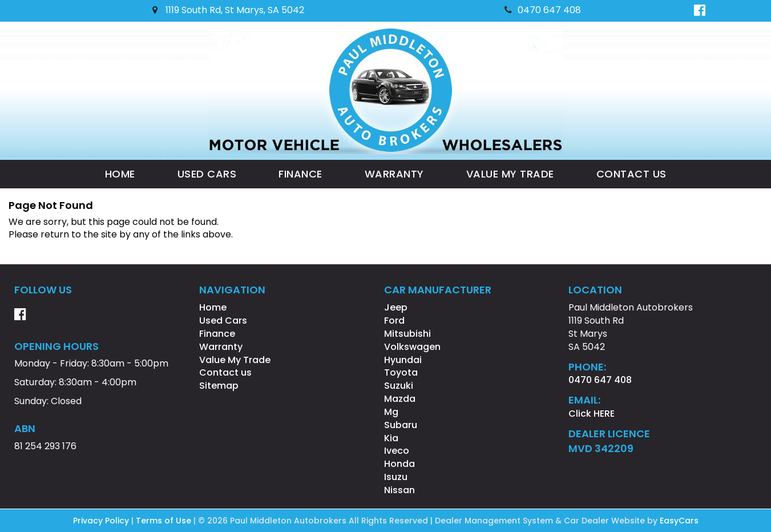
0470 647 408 (543, 10)
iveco (397, 451)
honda (399, 464)
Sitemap (219, 386)
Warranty (394, 174)
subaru (401, 425)
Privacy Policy (102, 521)
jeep (396, 307)
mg (391, 412)
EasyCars (679, 521)
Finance (300, 174)
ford (394, 321)
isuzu (396, 477)
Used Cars (207, 174)
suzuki (399, 386)
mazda (400, 399)
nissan (399, 490)
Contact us (631, 174)
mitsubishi (407, 334)
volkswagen (412, 347)
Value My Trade (510, 174)
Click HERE (592, 414)
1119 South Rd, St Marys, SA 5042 (228, 10)
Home (120, 174)
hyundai (403, 360)
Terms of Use (165, 521)
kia (391, 438)
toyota (401, 372)
